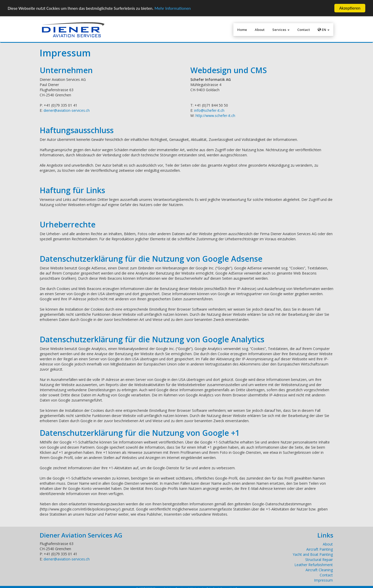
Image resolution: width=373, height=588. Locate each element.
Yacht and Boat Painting (313, 554)
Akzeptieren (350, 8)
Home (242, 30)
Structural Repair (319, 560)
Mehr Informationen (173, 8)
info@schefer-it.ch (209, 110)
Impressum (323, 580)
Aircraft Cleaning (319, 570)
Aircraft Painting (320, 549)
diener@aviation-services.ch (67, 110)
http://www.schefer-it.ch (215, 116)
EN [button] (324, 30)
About (260, 30)
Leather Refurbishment (314, 565)
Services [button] (281, 30)
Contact (304, 30)
